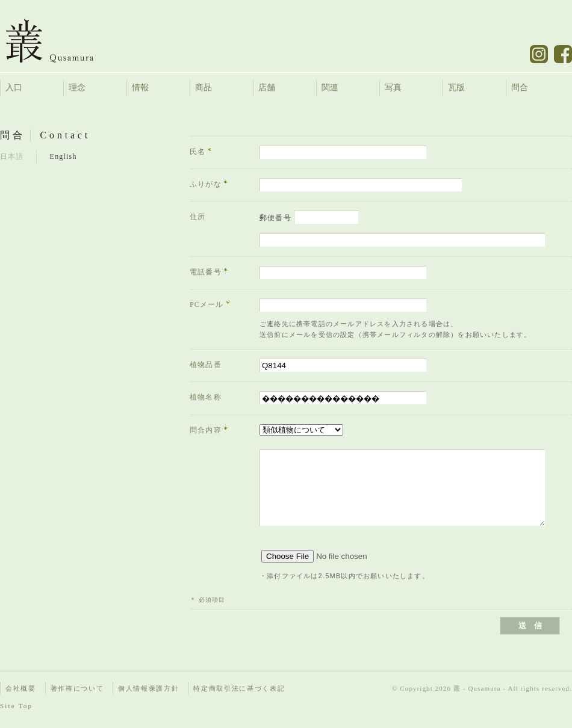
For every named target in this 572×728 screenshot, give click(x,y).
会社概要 (21, 688)
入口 (14, 88)
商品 (204, 88)
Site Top (16, 706)
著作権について (77, 688)
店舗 (267, 88)
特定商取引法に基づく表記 (239, 688)
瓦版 (456, 88)
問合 (520, 88)
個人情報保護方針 (148, 688)
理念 (77, 88)
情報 (140, 88)
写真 (393, 88)
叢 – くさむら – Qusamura (59, 41)
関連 (330, 88)
